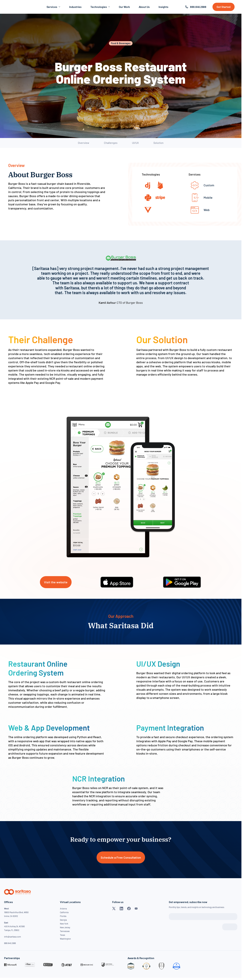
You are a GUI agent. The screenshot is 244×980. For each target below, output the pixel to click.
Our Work (124, 7)
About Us (144, 7)
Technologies (100, 7)
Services (53, 7)
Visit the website (56, 582)
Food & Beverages (121, 43)
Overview (84, 143)
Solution (158, 143)
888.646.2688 (198, 7)
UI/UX (135, 143)
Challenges (111, 143)
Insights (163, 7)
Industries (75, 7)
